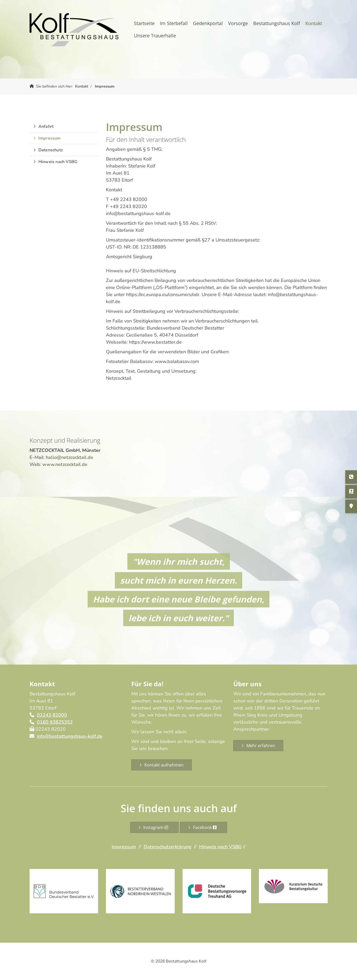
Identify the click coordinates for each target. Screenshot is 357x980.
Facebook (206, 827)
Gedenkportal (208, 23)
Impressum (105, 86)
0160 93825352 (55, 722)
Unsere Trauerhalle (155, 36)
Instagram (157, 827)
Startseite (144, 23)
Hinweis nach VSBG (58, 162)
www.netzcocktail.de (65, 464)
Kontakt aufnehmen (164, 765)
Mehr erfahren (261, 746)
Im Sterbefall (174, 23)
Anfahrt (46, 126)
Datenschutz (51, 150)
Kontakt (314, 23)
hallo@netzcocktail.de (69, 457)
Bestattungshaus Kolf (277, 23)
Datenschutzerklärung (168, 847)
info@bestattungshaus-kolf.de (70, 736)
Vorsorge (238, 23)
